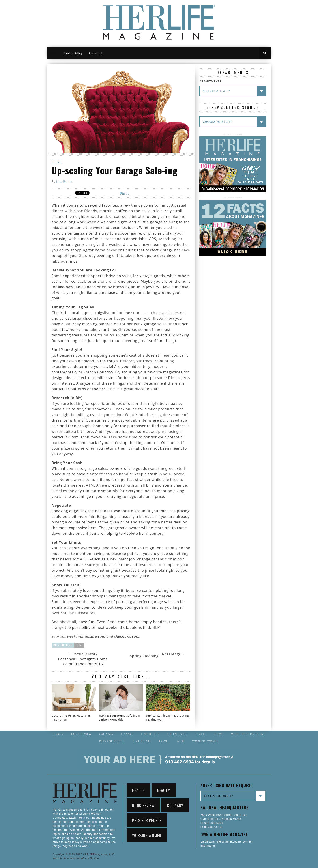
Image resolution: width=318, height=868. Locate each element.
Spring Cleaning (144, 656)
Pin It (124, 193)
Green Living (178, 734)
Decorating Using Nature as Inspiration (71, 718)
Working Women (206, 741)
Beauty (58, 734)
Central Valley (73, 53)
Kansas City (96, 53)
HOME (54, 53)
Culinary (106, 734)
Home (57, 162)
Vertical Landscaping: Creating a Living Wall (167, 718)
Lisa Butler (64, 182)
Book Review (81, 734)
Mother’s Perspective (248, 734)
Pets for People (112, 741)
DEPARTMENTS (210, 82)
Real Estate (142, 741)
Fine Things (150, 734)
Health (201, 734)
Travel (164, 741)
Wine (181, 741)
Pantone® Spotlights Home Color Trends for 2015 (83, 661)
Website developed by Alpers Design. (76, 858)
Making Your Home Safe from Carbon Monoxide (119, 718)
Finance (127, 734)
